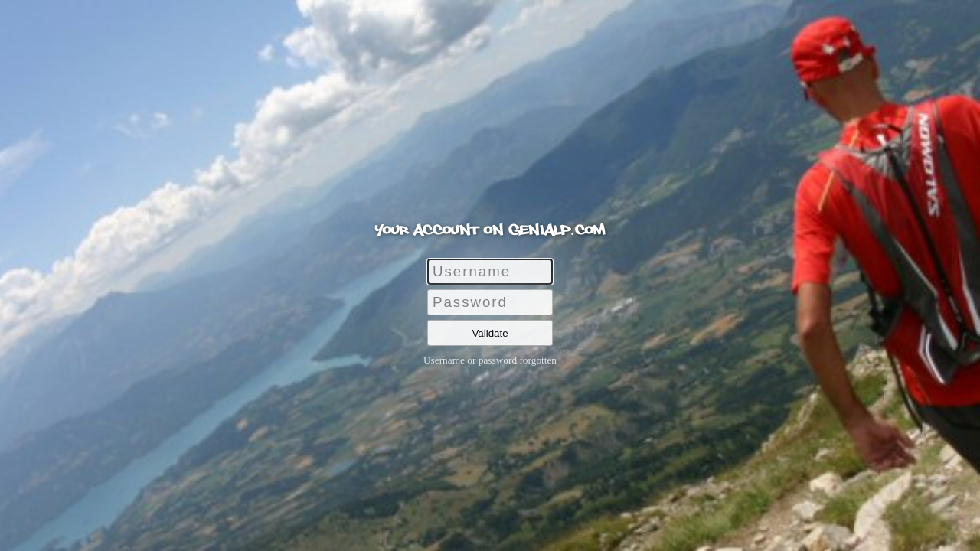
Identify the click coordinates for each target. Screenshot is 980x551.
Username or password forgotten (490, 360)
